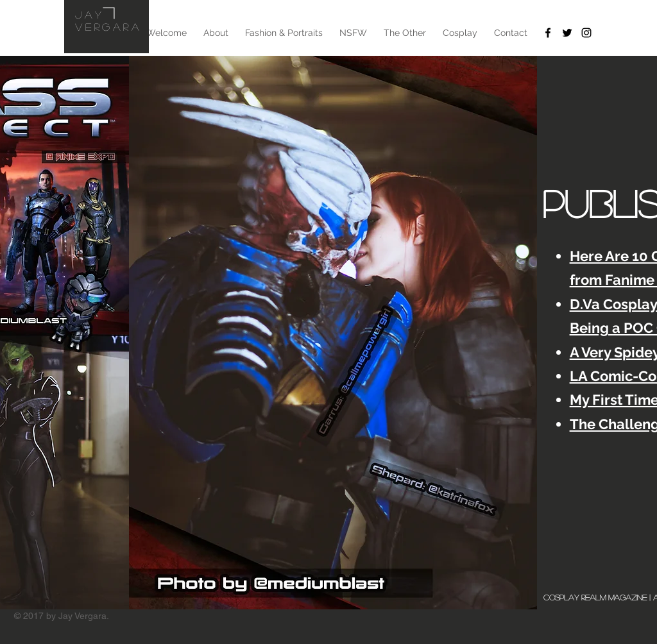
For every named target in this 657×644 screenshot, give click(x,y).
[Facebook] (548, 33)
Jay (90, 14)
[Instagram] (586, 33)
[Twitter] (567, 33)
